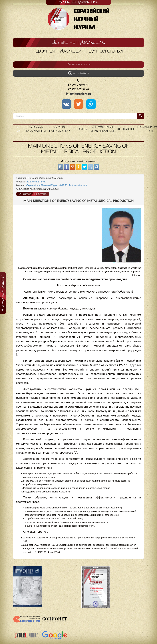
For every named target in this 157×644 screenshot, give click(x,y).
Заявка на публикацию (78, 42)
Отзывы (80, 129)
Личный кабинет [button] (78, 73)
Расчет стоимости (79, 65)
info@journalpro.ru (79, 94)
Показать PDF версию (33, 194)
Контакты (126, 129)
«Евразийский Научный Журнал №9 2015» (57, 185)
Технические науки (36, 182)
